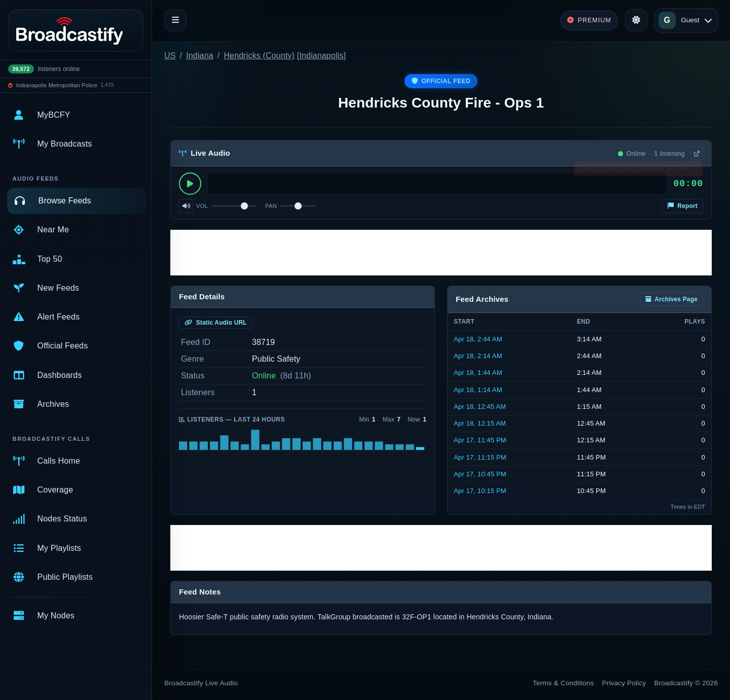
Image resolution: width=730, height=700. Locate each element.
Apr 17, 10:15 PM (480, 491)
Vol (202, 206)
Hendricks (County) (259, 56)
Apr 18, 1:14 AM (478, 390)
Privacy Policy (624, 683)
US (170, 56)
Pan (271, 206)
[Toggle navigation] (175, 20)
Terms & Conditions (563, 683)
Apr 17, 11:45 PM (480, 440)
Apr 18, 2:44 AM (478, 339)
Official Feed (441, 81)
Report (683, 206)
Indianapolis (321, 56)
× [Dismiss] (696, 171)
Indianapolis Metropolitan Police (57, 85)
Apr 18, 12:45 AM (480, 407)
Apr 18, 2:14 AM (478, 356)
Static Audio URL (216, 323)
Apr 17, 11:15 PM (480, 457)
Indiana (200, 56)
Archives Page (671, 299)
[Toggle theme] (636, 20)
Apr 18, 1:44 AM (478, 373)
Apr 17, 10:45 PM (480, 474)
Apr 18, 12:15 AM (480, 423)
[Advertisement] (441, 253)
